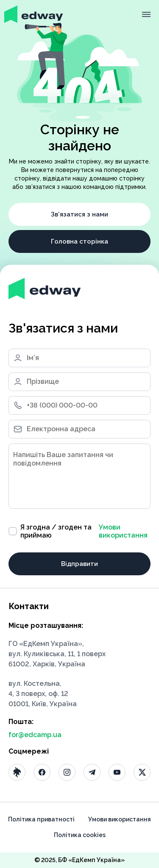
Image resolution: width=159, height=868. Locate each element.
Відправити (79, 564)
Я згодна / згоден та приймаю (79, 531)
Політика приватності (41, 819)
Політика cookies (80, 835)
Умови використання (123, 531)
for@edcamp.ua (35, 735)
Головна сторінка (79, 241)
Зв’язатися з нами (79, 214)
